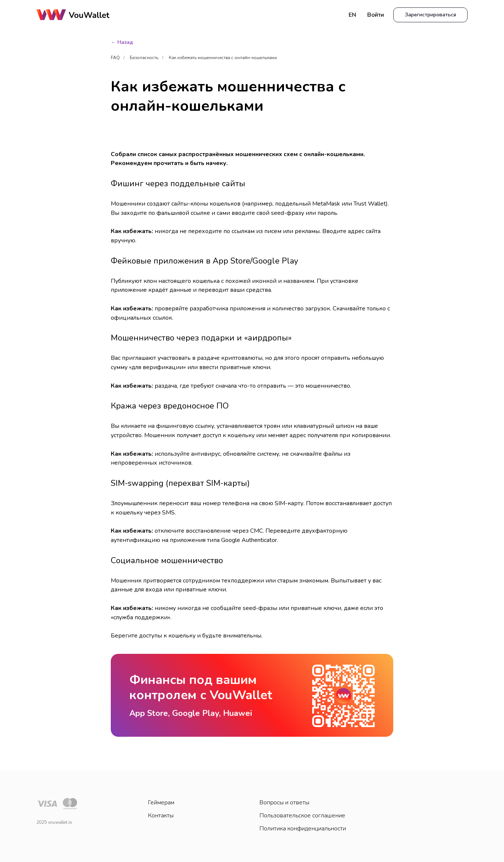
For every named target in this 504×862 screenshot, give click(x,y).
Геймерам (161, 803)
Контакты (161, 816)
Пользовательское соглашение (302, 816)
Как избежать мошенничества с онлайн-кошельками (223, 58)
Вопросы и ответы (284, 803)
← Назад (122, 42)
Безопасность (144, 58)
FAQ (115, 58)
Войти (376, 15)
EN (352, 15)
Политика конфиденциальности (303, 829)
